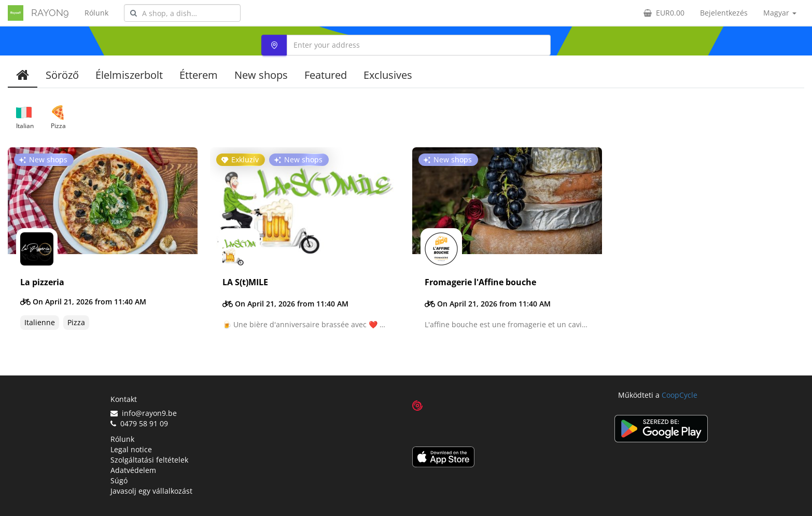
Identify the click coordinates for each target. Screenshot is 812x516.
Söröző (62, 75)
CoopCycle (680, 395)
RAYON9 (50, 13)
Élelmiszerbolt (129, 75)
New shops (261, 75)
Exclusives (388, 75)
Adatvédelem (133, 470)
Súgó (119, 480)
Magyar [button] (780, 13)
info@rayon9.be (144, 413)
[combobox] (182, 13)
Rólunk (96, 13)
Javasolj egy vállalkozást (151, 491)
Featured (326, 75)
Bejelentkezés (724, 13)
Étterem (199, 75)
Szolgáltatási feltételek (149, 460)
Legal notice (131, 449)
